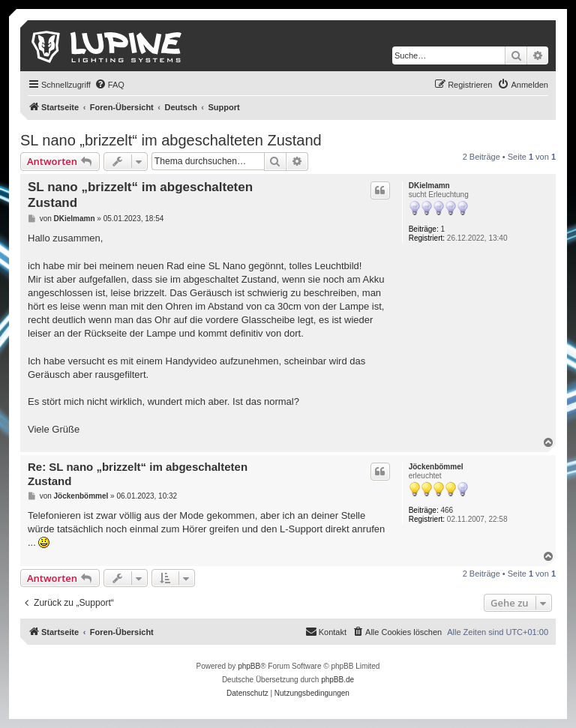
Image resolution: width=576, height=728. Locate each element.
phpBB (249, 666)
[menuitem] (109, 85)
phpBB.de (337, 680)
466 (447, 510)
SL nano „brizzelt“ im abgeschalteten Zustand (171, 140)
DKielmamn (429, 186)
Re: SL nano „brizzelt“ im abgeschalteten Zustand (138, 474)
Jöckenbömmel (436, 467)
